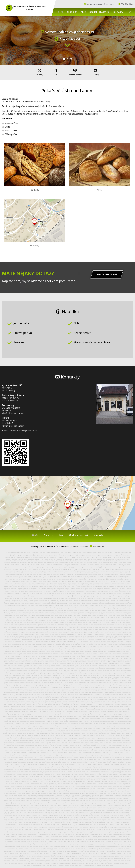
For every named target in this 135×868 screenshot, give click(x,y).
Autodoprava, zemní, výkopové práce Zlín (66, 830)
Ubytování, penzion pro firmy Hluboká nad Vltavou (104, 820)
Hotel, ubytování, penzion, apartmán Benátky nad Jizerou (59, 818)
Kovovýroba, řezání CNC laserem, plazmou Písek (72, 748)
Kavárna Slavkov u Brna (31, 756)
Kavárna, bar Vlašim (80, 859)
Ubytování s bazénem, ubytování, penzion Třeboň (66, 789)
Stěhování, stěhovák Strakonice (109, 755)
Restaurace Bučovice (33, 727)
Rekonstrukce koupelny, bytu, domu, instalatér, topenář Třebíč (39, 801)
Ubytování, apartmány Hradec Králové (112, 724)
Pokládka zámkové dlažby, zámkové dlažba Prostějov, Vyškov (28, 838)
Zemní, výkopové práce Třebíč (84, 818)
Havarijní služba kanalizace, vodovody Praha (43, 578)
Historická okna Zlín (11, 847)
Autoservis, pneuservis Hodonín (122, 749)
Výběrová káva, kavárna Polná (82, 835)
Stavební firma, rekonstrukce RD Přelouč (107, 773)
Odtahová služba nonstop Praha (45, 773)
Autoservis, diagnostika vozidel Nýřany (100, 761)
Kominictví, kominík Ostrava (40, 790)
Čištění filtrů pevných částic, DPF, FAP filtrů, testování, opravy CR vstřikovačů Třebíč (96, 777)
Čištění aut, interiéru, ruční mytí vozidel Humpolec (29, 818)
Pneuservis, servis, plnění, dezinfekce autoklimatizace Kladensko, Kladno (30, 763)
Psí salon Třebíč (74, 861)
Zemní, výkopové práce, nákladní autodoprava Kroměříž (71, 813)
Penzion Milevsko (62, 758)
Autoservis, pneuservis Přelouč (40, 792)
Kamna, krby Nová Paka (114, 768)
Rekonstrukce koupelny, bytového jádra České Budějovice (100, 803)
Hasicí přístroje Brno (109, 854)
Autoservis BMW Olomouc (45, 756)
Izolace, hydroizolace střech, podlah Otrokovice (90, 830)
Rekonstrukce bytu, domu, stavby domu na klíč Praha (109, 751)
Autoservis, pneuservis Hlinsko (57, 821)
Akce (83, 12)
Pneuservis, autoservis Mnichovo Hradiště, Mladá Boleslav (101, 782)
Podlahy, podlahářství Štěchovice (71, 717)
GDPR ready (98, 545)
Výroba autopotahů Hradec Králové (92, 724)
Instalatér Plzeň (12, 758)
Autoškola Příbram (121, 854)
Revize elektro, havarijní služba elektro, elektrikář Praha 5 (72, 578)
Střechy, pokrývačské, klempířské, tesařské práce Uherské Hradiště (96, 855)
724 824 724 (126, 4)
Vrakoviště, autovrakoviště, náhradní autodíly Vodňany (98, 749)
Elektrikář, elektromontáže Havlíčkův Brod (58, 857)
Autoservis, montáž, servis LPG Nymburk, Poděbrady (111, 587)
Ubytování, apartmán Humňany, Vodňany (65, 849)
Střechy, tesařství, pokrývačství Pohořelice (81, 857)
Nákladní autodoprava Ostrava (84, 823)
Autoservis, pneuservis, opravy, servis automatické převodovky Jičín (65, 720)
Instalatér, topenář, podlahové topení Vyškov (106, 731)
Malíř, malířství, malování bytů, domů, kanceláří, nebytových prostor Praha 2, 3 (110, 578)
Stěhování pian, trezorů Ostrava (115, 849)
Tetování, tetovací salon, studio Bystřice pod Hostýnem (33, 821)
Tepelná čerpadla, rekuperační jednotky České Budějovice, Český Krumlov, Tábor (57, 560)
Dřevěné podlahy (84, 826)
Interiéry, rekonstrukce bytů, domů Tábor (74, 732)
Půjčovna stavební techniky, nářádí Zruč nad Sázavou (41, 850)
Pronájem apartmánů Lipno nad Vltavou (115, 763)
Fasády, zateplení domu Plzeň (49, 751)
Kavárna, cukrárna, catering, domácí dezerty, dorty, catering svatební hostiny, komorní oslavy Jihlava (33, 844)
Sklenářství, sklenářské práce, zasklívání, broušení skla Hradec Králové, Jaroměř (27, 640)
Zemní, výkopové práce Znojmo (92, 727)
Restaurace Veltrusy (11, 751)
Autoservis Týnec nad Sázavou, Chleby (37, 825)
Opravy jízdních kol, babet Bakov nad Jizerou (82, 845)
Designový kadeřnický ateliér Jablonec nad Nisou (73, 780)
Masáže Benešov (30, 602)
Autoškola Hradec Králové (47, 830)
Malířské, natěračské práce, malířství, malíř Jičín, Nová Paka (69, 775)
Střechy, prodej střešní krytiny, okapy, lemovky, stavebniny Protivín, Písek (65, 838)
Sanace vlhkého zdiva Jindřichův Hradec (20, 789)
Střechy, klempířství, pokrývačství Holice (74, 719)
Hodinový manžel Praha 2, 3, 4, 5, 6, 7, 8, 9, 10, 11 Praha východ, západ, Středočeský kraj (44, 582)
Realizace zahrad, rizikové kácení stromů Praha (83, 587)
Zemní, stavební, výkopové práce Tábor (82, 585)
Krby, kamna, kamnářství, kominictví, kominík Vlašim (32, 861)
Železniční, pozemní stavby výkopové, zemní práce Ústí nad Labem (25, 832)
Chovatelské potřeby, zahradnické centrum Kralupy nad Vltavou (38, 638)
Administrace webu (80, 545)
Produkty (72, 12)
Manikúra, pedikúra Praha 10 (53, 823)
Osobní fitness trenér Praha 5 (67, 554)
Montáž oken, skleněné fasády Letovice (51, 803)
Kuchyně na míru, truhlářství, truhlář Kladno (92, 840)
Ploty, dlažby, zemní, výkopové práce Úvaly (45, 761)
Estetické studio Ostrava (114, 804)
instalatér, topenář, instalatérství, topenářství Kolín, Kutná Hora (82, 645)
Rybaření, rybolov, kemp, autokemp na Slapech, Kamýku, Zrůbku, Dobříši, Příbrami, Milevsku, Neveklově (75, 760)
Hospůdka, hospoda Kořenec (38, 857)
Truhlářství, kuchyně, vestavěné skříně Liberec (52, 577)
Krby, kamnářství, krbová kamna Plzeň (94, 758)
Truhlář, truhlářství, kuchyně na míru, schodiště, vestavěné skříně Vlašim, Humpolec (84, 606)
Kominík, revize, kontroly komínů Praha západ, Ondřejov (108, 568)
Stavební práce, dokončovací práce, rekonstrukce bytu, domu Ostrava (113, 845)
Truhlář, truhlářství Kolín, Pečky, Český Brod (117, 565)
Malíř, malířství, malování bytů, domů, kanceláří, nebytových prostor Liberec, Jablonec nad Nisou (32, 580)
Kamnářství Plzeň (84, 820)
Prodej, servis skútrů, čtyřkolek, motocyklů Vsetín (30, 823)
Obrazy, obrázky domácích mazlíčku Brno (119, 785)
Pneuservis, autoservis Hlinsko (79, 790)
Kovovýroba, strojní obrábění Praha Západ (54, 731)
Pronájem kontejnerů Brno (91, 850)
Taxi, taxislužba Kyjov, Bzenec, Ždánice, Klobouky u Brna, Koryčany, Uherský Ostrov (109, 780)
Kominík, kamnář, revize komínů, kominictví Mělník (72, 765)
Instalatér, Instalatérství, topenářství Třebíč (70, 864)
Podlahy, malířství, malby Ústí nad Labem (64, 565)
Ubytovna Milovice (23, 775)
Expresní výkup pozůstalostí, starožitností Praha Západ (63, 826)
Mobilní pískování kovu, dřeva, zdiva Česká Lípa (48, 749)
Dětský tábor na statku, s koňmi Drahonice (73, 847)
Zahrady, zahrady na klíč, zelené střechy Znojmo (80, 731)
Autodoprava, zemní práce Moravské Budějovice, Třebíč (116, 778)
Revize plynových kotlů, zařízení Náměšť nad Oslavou (31, 720)
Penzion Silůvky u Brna (59, 756)
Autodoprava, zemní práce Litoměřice (59, 792)
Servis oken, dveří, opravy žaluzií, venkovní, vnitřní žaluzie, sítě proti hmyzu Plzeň (96, 573)
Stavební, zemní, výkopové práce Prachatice (84, 821)
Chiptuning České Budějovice (124, 850)
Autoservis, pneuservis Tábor (118, 816)
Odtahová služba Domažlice (75, 758)
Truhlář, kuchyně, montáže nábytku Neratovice (113, 727)
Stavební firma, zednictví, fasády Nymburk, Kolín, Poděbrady (51, 778)
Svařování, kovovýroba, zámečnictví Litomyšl (67, 820)
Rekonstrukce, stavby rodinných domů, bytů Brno (70, 850)
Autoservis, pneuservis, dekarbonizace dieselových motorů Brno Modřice (80, 755)
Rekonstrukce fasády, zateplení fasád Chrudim (93, 799)
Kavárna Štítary (73, 825)
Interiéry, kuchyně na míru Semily (26, 773)
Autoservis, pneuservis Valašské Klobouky (87, 833)
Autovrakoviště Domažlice (39, 758)
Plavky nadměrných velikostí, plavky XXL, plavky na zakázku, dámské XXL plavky (102, 717)
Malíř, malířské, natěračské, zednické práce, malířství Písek (90, 609)
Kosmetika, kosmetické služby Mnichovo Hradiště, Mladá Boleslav (104, 775)
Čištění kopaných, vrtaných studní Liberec (35, 575)
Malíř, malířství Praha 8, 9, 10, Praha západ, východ (91, 565)
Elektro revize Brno (98, 763)
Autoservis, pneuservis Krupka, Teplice (121, 601)
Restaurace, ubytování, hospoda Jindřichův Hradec (85, 797)
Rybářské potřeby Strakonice (61, 845)
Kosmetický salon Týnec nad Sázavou (58, 861)
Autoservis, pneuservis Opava (94, 847)
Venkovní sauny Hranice (97, 801)
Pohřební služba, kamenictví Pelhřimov (79, 553)
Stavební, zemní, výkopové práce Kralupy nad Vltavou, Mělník (115, 792)
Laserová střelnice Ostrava (101, 823)
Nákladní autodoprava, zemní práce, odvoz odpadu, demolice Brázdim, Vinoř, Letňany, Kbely (29, 567)
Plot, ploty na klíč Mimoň (24, 854)
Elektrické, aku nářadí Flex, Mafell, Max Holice (94, 744)
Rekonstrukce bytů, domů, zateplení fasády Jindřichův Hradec (115, 833)
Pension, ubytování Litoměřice (81, 787)
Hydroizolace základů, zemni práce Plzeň (113, 756)
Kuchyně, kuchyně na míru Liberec (36, 724)
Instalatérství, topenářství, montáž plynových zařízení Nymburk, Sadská (69, 640)
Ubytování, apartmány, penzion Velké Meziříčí (104, 835)
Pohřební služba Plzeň (17, 756)
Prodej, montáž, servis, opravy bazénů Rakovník (19, 835)
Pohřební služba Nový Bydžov (22, 768)
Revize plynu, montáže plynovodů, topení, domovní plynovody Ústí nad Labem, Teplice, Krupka (60, 602)
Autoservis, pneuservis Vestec (13, 801)
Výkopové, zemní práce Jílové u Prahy (43, 845)
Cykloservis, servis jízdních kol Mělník (72, 727)
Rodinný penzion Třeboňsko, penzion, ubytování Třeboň (95, 789)
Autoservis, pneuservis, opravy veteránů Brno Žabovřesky (99, 720)
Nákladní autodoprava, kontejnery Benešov (76, 854)
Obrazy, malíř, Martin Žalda (108, 645)
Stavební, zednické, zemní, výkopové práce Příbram (110, 828)
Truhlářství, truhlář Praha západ (85, 667)
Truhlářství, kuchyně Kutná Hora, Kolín (73, 803)
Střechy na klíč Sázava (24, 862)
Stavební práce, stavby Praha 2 (26, 732)
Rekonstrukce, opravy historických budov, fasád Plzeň (19, 761)
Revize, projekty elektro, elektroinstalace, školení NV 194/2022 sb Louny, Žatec (49, 587)
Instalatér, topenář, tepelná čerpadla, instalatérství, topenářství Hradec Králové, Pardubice (67, 621)
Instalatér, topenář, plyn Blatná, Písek (72, 749)
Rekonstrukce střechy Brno (22, 852)
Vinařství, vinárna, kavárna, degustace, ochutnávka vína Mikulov (23, 787)
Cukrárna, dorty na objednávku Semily (76, 772)
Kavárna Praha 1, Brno (103, 821)
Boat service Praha (24, 782)
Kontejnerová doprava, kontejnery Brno (112, 729)
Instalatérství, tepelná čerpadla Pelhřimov (31, 842)
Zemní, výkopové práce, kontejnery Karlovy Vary (25, 837)
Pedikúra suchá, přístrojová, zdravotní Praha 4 (83, 832)
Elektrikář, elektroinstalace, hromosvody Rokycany (98, 572)
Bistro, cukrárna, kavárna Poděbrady (42, 789)
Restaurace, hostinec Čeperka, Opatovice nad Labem (84, 792)
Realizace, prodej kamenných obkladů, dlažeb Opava (92, 849)
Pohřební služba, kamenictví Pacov (100, 553)
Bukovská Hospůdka (37, 862)
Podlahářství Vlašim (23, 847)
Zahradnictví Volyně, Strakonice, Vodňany (58, 753)
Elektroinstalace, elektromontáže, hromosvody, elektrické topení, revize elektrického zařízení (59, 572)
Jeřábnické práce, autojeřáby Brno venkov (15, 840)
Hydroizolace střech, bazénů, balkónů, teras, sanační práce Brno (89, 852)
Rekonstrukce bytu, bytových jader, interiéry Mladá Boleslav (91, 785)
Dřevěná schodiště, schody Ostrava (48, 837)
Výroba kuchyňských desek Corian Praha (74, 763)
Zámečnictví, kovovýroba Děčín (102, 837)
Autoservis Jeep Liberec (96, 784)
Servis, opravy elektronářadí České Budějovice (22, 749)
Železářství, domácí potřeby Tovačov (40, 852)
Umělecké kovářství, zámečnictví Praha (28, 577)
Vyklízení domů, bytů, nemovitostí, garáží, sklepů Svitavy (98, 864)
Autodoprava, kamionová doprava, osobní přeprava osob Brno (90, 726)
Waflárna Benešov (9, 852)
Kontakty (118, 12)
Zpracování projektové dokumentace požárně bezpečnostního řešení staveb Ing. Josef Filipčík (90, 577)
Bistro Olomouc (34, 780)
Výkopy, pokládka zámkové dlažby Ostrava (62, 835)
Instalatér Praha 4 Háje (68, 823)
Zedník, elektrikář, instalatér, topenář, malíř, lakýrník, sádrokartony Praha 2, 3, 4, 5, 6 (99, 554)
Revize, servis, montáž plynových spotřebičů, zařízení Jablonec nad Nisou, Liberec (89, 582)
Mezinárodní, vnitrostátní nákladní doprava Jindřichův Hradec (37, 820)
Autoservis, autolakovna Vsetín (17, 825)
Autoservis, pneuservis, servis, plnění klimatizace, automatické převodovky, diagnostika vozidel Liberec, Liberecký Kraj (93, 659)
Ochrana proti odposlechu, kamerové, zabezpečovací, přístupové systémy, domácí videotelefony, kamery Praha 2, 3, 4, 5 (36, 553)
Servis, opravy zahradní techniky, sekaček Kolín (43, 782)
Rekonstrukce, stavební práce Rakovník (59, 790)
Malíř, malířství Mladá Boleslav (106, 575)
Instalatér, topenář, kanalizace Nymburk (51, 717)
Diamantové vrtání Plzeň (95, 854)
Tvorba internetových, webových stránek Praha (18, 551)
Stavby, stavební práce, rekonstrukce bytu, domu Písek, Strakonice (55, 609)
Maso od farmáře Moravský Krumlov (103, 857)
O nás (60, 12)
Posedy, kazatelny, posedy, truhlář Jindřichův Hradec (65, 799)
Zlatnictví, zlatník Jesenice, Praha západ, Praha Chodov (57, 787)
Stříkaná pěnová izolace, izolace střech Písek (70, 751)
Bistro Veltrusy (127, 775)
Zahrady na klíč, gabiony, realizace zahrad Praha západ (76, 568)
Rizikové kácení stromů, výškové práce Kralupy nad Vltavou (28, 767)
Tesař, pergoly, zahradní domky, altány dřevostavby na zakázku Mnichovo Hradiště (108, 838)
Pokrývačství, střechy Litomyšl (98, 787)
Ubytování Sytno (51, 758)
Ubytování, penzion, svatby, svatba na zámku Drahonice (45, 847)
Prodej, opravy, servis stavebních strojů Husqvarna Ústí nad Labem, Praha (36, 765)
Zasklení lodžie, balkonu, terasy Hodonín (90, 756)
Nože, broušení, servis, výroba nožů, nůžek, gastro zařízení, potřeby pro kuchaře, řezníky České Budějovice (69, 584)
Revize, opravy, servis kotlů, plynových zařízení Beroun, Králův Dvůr (88, 768)
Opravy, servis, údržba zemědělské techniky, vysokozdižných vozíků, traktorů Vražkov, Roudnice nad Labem (79, 734)
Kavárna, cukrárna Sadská (31, 717)
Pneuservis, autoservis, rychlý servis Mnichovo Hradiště (38, 849)
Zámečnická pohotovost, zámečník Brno (64, 785)
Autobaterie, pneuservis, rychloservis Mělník (99, 765)
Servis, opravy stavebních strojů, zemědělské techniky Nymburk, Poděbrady (31, 590)
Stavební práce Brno (57, 763)
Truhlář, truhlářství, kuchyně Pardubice (101, 556)
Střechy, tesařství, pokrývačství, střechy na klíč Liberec (61, 556)
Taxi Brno (69, 821)
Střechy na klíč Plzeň (73, 756)
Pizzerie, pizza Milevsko (39, 753)
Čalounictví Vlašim (52, 864)
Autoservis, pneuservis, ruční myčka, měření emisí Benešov (46, 719)
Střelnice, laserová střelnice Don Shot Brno (119, 734)
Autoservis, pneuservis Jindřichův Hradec (16, 794)
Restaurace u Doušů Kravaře (38, 755)
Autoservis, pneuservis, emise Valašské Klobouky (34, 826)
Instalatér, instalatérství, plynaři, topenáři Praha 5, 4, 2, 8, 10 (68, 590)
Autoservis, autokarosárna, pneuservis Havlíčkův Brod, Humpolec (75, 837)
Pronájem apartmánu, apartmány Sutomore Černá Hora (64, 840)
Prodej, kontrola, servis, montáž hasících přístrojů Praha (73, 761)
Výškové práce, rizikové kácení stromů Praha (69, 744)
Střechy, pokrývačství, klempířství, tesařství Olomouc (117, 760)
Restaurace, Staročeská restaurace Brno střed (119, 726)
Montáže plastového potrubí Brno (116, 852)
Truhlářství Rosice (97, 753)
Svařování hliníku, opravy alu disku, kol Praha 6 (99, 859)
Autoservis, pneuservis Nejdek (41, 835)
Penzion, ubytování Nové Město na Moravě (30, 731)
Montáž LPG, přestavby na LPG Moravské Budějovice (117, 830)
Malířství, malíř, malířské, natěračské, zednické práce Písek (37, 804)
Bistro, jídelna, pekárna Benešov (21, 859)
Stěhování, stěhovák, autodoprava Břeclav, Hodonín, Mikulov (85, 778)
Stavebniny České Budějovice (107, 850)
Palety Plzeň (19, 726)
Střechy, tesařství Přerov (23, 755)
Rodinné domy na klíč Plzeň (81, 770)
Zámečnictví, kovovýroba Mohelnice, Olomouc (17, 780)
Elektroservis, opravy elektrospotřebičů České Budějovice (95, 816)
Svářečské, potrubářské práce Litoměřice (97, 748)
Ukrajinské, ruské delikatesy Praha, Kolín (40, 775)
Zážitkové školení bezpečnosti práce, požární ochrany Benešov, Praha (98, 861)
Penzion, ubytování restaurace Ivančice (49, 727)
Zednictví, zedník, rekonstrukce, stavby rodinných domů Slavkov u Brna (50, 768)
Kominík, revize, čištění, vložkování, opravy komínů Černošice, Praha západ (40, 568)
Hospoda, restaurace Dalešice (23, 790)
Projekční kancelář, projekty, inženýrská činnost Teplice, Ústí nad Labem (107, 561)
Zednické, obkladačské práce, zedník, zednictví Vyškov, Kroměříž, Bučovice (106, 772)
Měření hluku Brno (48, 729)
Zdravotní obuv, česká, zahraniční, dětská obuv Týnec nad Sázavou (57, 833)
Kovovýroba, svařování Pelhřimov (29, 809)
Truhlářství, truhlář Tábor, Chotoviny (30, 563)
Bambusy (89, 763)
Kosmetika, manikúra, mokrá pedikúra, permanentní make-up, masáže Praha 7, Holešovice (72, 575)
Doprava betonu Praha (12, 782)
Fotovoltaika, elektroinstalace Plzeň (122, 572)
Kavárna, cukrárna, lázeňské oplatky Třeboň (38, 799)
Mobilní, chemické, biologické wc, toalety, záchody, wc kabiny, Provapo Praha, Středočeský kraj (98, 637)
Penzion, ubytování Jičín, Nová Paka (83, 767)
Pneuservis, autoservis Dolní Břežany (24, 778)
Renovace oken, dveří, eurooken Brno (91, 729)
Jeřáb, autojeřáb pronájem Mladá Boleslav (40, 565)
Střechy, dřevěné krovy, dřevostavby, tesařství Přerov (44, 859)
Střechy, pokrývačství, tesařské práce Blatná (98, 732)
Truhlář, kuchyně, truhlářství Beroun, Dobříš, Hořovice (45, 551)
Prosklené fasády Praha (24, 758)
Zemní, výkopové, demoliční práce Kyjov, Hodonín (49, 732)
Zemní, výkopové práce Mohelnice (43, 785)
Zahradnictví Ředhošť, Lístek (114, 592)
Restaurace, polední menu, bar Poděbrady (22, 785)
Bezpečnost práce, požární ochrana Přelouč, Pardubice (91, 592)
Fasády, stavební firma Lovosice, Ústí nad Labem (107, 767)
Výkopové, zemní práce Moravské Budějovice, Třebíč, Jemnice (57, 777)
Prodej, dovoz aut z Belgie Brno (87, 825)
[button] (64, 59)
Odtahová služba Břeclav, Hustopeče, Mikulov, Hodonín (50, 772)
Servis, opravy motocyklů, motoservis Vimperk (66, 804)
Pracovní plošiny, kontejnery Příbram (58, 825)
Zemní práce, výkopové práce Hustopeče (61, 852)
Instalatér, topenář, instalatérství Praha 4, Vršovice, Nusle (70, 567)
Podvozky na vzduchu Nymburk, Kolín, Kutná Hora (71, 782)
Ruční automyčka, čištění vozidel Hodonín (28, 751)
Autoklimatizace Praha (83, 556)
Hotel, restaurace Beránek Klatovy (94, 719)
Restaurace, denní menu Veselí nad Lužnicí (111, 797)
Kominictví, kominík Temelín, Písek (113, 753)
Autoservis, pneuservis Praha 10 (64, 773)
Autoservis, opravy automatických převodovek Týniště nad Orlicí (73, 801)
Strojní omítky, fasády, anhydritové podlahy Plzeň (37, 784)
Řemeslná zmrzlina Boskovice (21, 857)
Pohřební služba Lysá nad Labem (113, 719)
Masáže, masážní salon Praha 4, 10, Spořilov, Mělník (117, 638)
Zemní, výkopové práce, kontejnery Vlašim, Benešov (52, 608)
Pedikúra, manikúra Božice (66, 859)
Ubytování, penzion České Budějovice (99, 826)
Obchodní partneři (99, 12)
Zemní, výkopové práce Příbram (105, 825)
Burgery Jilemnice (68, 767)
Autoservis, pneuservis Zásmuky (101, 818)
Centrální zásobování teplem (32, 830)
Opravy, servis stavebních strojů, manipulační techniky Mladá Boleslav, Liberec (101, 560)
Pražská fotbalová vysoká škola (53, 767)
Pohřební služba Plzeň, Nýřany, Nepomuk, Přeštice (93, 804)
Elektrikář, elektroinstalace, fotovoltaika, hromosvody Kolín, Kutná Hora (53, 649)
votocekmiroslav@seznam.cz (101, 4)
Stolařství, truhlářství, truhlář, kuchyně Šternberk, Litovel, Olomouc (22, 777)
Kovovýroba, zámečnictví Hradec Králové (116, 840)
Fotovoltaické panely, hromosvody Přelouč (85, 773)
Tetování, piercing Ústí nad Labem (23, 828)
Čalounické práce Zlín (38, 854)
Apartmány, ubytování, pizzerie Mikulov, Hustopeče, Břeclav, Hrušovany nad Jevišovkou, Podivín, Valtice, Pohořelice (92, 741)
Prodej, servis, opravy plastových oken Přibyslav (57, 832)
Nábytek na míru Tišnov (125, 799)
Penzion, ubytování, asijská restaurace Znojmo (67, 729)
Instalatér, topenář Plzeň (30, 726)
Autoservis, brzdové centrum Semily (49, 780)
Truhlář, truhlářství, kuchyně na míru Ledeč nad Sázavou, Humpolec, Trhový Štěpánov (79, 638)
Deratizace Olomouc (83, 784)
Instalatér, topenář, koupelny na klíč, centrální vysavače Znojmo (56, 726)
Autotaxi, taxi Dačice (112, 799)
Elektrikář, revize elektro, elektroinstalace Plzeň (64, 784)
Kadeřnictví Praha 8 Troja (53, 755)
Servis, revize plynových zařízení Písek (81, 753)
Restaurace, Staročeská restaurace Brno (16, 727)
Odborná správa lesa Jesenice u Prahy (37, 840)
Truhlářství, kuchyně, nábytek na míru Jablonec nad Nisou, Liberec (64, 724)
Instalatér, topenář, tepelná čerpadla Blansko (17, 736)
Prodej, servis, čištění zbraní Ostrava (119, 823)
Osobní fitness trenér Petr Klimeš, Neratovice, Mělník (26, 558)
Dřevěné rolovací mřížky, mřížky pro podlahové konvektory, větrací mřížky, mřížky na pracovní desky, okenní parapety (65, 828)
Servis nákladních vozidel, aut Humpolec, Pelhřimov (103, 790)
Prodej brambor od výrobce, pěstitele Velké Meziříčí (24, 833)
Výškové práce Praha (88, 751)
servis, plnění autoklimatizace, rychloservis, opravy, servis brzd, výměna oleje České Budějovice (52, 855)
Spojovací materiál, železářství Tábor (14, 602)
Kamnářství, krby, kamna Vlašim (54, 854)
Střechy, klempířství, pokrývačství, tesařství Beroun (108, 667)
